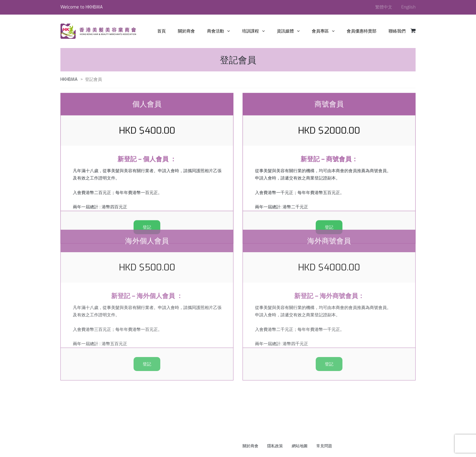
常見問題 (324, 446)
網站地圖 (300, 446)
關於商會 (250, 446)
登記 (147, 318)
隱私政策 (275, 446)
